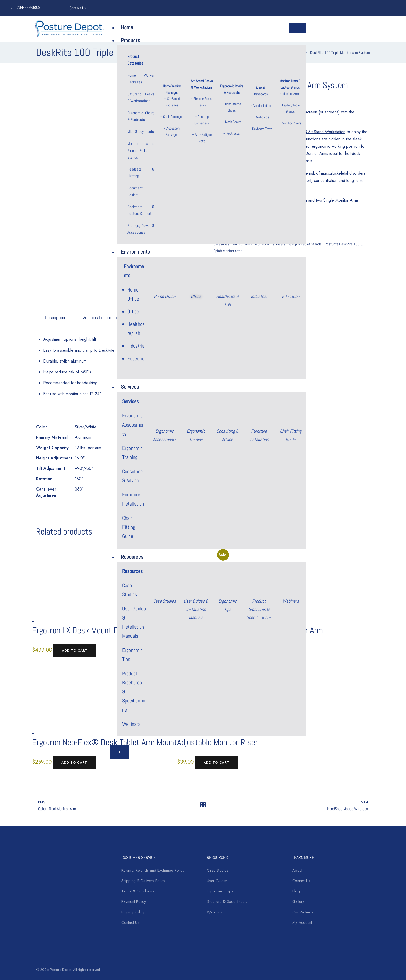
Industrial (136, 346)
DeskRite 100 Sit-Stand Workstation (314, 132)
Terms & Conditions (138, 891)
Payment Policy (134, 901)
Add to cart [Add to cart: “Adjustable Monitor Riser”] (216, 762)
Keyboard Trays (262, 129)
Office (133, 311)
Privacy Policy (133, 912)
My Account (302, 922)
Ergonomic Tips (220, 891)
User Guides (217, 881)
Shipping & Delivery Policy (143, 881)
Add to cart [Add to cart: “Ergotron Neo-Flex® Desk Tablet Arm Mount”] (74, 762)
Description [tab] (55, 318)
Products (130, 40)
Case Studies (218, 870)
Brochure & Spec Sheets (227, 901)
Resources (132, 557)
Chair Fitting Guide (129, 527)
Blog (296, 891)
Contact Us (130, 922)
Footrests (233, 133)
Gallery (298, 901)
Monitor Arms (291, 94)
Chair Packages (173, 117)
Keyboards (262, 117)
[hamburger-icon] (298, 28)
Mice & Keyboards (141, 132)
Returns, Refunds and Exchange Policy (153, 870)
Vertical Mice (262, 106)
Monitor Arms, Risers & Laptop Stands (141, 150)
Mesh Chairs (233, 122)
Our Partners (303, 912)
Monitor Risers (292, 123)
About (297, 870)
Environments (135, 252)
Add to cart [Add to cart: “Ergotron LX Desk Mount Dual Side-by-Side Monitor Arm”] (75, 651)
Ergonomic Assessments (133, 425)
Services (130, 387)
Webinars (131, 724)
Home (127, 27)
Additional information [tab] (102, 318)
